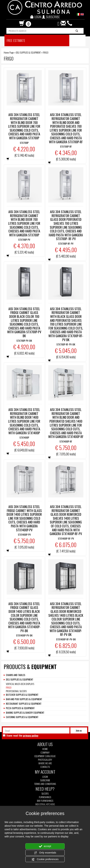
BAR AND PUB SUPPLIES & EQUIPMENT (24, 699)
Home (45, 749)
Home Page (9, 52)
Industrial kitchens (45, 804)
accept (45, 846)
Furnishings (45, 797)
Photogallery (45, 760)
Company (45, 752)
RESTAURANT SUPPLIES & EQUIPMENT (24, 704)
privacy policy (31, 735)
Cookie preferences (45, 859)
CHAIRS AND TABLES (16, 675)
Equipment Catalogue (45, 756)
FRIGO (9, 687)
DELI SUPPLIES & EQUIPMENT (28, 52)
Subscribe (45, 780)
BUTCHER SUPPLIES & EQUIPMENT (22, 695)
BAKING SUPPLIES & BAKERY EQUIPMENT (25, 713)
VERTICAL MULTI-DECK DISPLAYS (20, 684)
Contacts (45, 767)
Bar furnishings (45, 801)
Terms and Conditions (45, 784)
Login (45, 777)
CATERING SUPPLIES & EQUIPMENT (22, 717)
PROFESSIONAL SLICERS (16, 691)
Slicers (45, 794)
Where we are (45, 763)
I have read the (22, 735)
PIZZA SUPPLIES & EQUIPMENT (20, 708)
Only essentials (45, 853)
